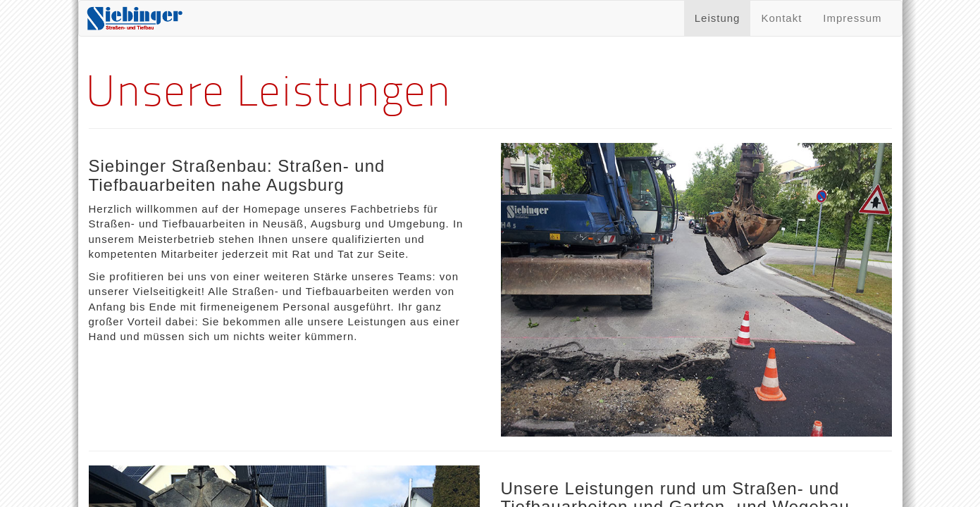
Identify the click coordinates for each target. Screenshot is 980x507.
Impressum (852, 18)
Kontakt (781, 18)
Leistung (718, 18)
